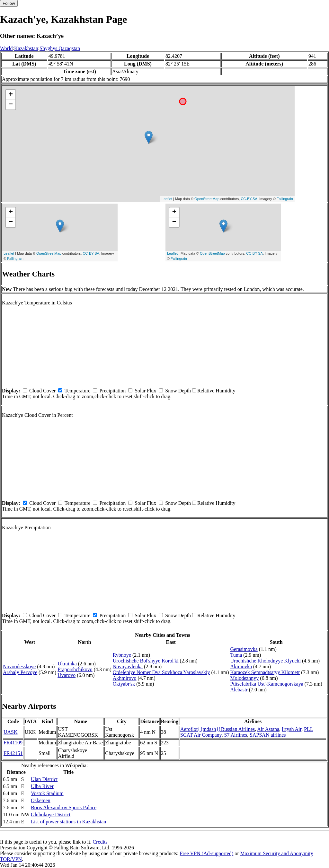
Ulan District (44, 779)
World (6, 48)
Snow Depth (178, 391)
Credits (100, 842)
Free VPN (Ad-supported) (206, 853)
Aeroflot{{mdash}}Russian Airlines (218, 729)
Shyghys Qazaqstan (60, 48)
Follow (9, 3)
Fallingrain (285, 199)
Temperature (78, 391)
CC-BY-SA (249, 199)
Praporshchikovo (75, 669)
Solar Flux (145, 391)
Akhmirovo (125, 678)
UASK (11, 732)
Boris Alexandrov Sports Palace (64, 807)
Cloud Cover (42, 391)
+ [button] (11, 95)
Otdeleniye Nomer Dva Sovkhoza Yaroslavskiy (161, 672)
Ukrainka (67, 664)
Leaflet (167, 199)
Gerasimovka (244, 649)
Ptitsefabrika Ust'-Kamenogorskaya (267, 684)
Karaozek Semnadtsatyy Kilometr (265, 672)
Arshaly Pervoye (20, 672)
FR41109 (13, 743)
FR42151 (13, 753)
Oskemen (40, 800)
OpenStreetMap (207, 199)
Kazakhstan (26, 48)
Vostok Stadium (47, 793)
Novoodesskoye (19, 666)
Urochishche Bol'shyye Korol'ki (146, 661)
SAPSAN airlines (268, 735)
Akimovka (241, 666)
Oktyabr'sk (124, 684)
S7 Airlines (236, 735)
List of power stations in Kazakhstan (68, 822)
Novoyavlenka (128, 666)
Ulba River (42, 786)
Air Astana (268, 729)
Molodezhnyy (244, 678)
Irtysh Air (292, 729)
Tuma (236, 655)
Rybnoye (122, 655)
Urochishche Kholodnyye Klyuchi (265, 661)
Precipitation (112, 391)
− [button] (11, 105)
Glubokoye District (51, 815)
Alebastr (239, 690)
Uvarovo (67, 675)
